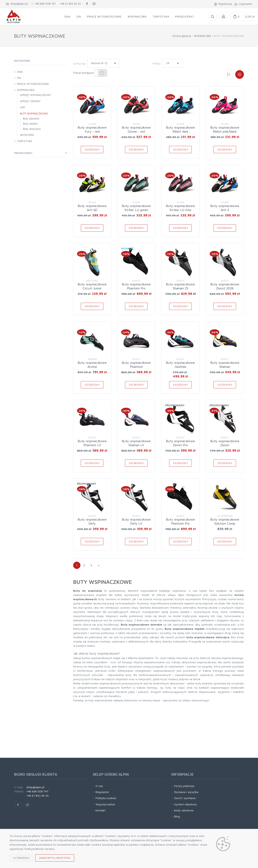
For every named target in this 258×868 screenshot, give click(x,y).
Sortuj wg (79, 63)
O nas (99, 786)
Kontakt (100, 810)
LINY (23, 107)
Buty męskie (30, 124)
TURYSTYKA (25, 141)
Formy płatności (184, 786)
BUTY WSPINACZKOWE (34, 113)
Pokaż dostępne (90, 73)
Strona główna (182, 36)
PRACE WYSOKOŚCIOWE (33, 84)
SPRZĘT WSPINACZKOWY (35, 95)
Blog (177, 816)
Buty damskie (31, 119)
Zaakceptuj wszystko (55, 858)
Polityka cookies (106, 798)
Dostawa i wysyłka (186, 792)
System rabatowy (186, 804)
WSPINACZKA (202, 36)
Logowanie (243, 4)
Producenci (23, 153)
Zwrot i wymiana (185, 798)
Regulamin (102, 792)
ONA (20, 72)
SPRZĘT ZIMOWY (30, 101)
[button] (101, 73)
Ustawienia (21, 858)
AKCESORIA (27, 135)
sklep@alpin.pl (17, 4)
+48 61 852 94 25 (70, 4)
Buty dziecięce (32, 129)
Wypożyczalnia (105, 804)
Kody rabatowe (184, 810)
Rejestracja (223, 4)
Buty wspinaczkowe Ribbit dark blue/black (180, 131)
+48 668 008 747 (44, 4)
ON (19, 78)
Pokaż (157, 63)
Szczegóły (92, 149)
